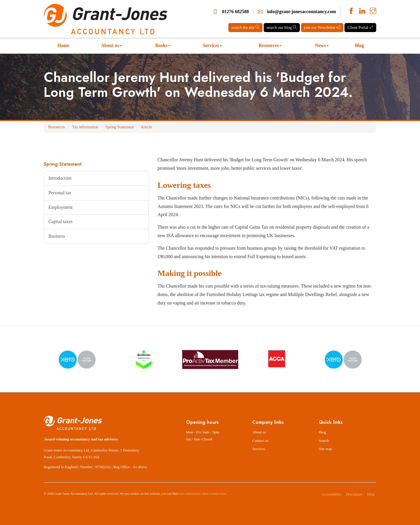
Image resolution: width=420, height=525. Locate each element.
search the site (245, 27)
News (322, 45)
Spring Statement (119, 127)
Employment (61, 207)
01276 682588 (235, 12)
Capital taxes (61, 222)
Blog (359, 45)
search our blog (282, 27)
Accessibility (332, 494)
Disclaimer (354, 494)
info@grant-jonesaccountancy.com (301, 12)
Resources (270, 45)
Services (212, 45)
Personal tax (60, 193)
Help (371, 494)
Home (63, 45)
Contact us (260, 441)
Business (57, 236)
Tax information (85, 127)
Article (146, 127)
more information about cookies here (202, 494)
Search (324, 441)
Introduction (60, 178)
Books (163, 45)
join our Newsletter (322, 27)
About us (111, 45)
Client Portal (360, 27)
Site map (325, 449)
